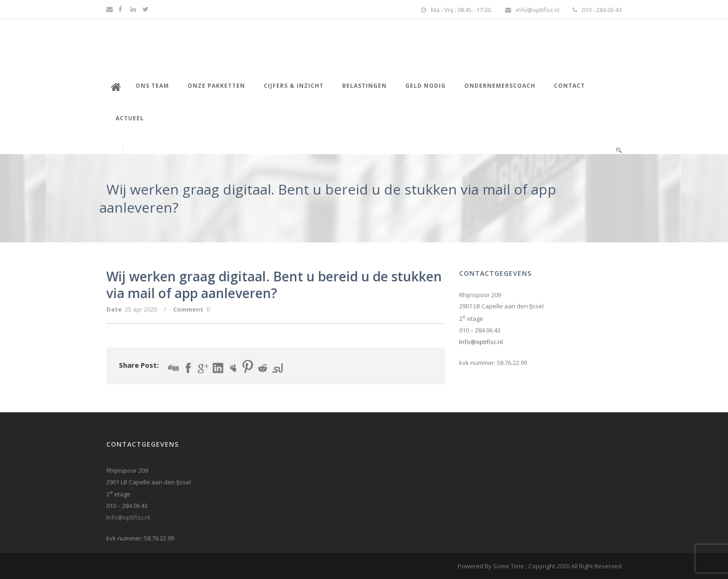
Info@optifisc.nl (481, 342)
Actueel (130, 118)
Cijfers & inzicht (294, 86)
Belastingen (364, 86)
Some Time (509, 566)
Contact (569, 86)
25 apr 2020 (141, 309)
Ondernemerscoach (500, 86)
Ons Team (152, 86)
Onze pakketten (216, 86)
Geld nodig (426, 86)
